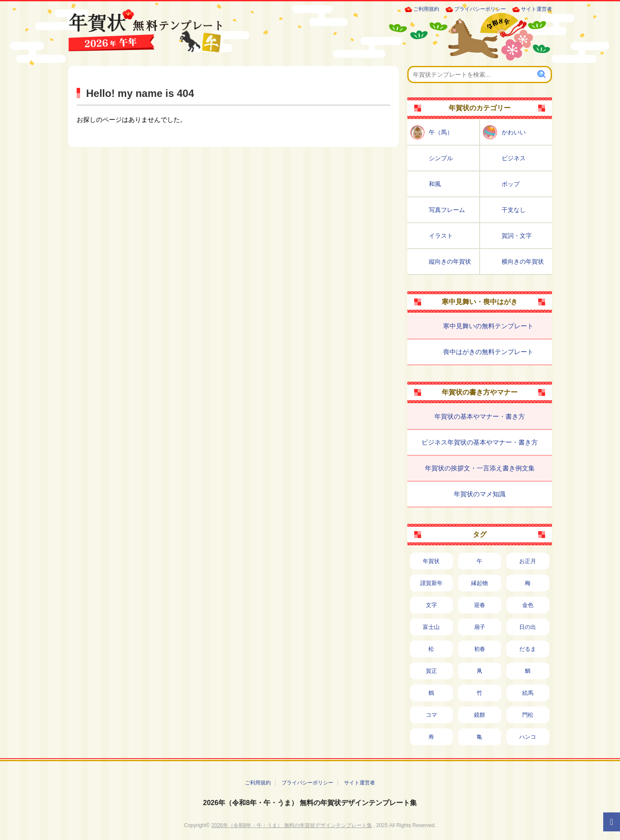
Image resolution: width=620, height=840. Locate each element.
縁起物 (479, 583)
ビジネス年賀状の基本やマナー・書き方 (480, 442)
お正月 (528, 561)
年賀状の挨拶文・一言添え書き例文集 (480, 468)
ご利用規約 (426, 9)
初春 (480, 649)
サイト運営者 (536, 9)
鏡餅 (480, 715)
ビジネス (514, 158)
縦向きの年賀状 (450, 261)
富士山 (431, 627)
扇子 (480, 627)
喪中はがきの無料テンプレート (488, 352)
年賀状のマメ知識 (480, 494)
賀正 (431, 671)
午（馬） (441, 132)
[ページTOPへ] (612, 822)
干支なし (514, 210)
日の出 (528, 627)
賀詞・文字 (517, 236)
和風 (435, 184)
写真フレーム (447, 210)
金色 (528, 605)
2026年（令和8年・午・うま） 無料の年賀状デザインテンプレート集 (310, 803)
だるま (528, 649)
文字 (431, 605)
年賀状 (431, 561)
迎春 (480, 605)
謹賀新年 (431, 583)
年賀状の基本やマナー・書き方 (480, 416)
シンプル (441, 158)
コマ (431, 715)
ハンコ (528, 737)
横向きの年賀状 (523, 261)
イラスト (441, 236)
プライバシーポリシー (480, 9)
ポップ (511, 184)
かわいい (514, 132)
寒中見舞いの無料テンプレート (488, 326)
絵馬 (528, 693)
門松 (528, 715)
